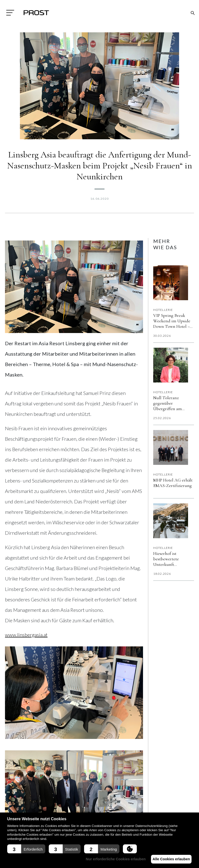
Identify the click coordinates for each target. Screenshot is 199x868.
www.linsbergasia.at (26, 635)
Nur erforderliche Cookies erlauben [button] (111, 859)
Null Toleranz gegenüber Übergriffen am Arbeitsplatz (168, 403)
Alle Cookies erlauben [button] (170, 859)
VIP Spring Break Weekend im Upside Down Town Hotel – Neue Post (172, 321)
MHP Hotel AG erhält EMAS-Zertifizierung (173, 483)
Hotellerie (163, 310)
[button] (26, 849)
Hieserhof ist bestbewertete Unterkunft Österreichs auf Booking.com (169, 559)
